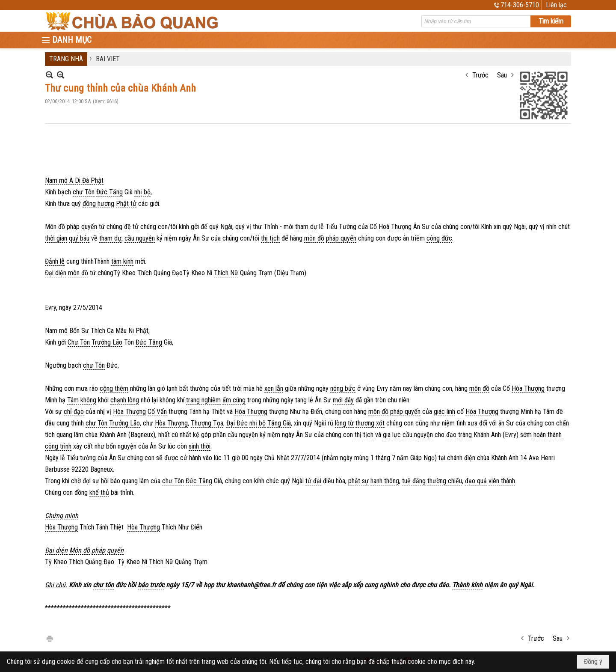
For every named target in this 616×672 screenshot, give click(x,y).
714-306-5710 (520, 5)
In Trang (49, 638)
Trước (480, 75)
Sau (502, 75)
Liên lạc (556, 5)
